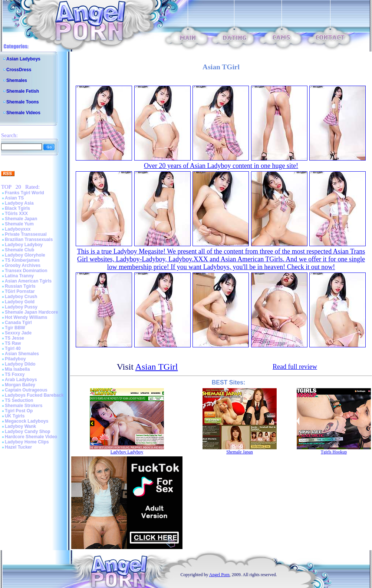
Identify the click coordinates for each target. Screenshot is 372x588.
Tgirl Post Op (19, 411)
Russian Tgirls (20, 286)
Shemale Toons (23, 102)
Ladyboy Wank (20, 426)
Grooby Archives (23, 265)
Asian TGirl (157, 367)
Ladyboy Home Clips (27, 442)
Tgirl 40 (13, 348)
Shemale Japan (21, 219)
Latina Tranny (19, 276)
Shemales (17, 80)
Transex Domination (26, 271)
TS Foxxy (15, 374)
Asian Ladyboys (23, 59)
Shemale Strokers (24, 406)
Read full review (295, 367)
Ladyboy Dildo (20, 364)
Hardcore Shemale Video (31, 437)
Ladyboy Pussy (21, 307)
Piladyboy (15, 359)
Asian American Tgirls (28, 281)
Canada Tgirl (18, 323)
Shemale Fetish (23, 91)
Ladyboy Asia (19, 203)
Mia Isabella (17, 369)
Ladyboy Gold (20, 302)
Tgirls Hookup (334, 452)
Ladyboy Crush (21, 297)
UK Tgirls (15, 416)
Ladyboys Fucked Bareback (34, 395)
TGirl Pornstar (20, 291)
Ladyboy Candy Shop (28, 432)
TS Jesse (14, 338)
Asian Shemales (22, 354)
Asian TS (14, 198)
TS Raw (13, 343)
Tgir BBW (15, 328)
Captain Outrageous (26, 390)
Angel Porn (219, 575)
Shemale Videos (23, 113)
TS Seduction (19, 400)
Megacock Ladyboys (27, 421)
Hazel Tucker (18, 447)
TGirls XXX (16, 214)
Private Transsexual (26, 234)
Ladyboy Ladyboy (24, 245)
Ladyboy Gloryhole (25, 255)
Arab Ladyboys (21, 380)
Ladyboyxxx (18, 229)
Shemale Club (19, 250)
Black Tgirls (17, 208)
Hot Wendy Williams (26, 317)
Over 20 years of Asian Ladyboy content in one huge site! (221, 166)
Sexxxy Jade (18, 333)
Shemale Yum (19, 224)
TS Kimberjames (22, 260)
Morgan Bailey (20, 385)
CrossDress (19, 70)
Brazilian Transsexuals (29, 240)
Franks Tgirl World (24, 193)
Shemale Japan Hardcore (31, 312)
